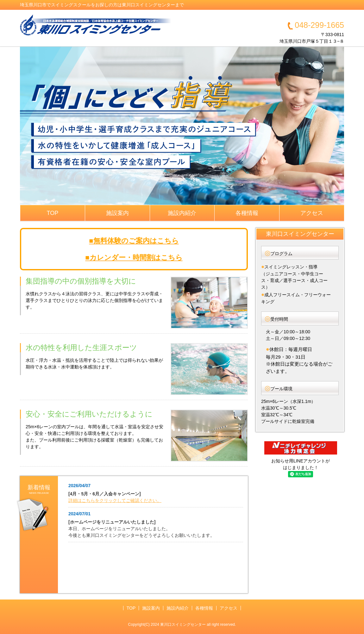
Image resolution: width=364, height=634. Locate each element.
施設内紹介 (182, 213)
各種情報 (247, 213)
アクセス (312, 213)
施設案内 (117, 213)
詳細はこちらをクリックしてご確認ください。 (115, 500)
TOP (53, 213)
